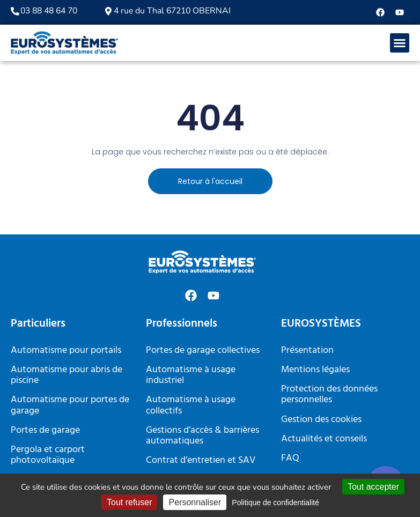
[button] (400, 43)
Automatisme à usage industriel (191, 375)
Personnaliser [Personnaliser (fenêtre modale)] (195, 502)
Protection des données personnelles (329, 394)
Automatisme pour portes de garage (70, 405)
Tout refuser (129, 502)
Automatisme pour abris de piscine (67, 375)
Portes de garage (45, 430)
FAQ (290, 458)
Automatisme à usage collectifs (191, 405)
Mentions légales (315, 370)
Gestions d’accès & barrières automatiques (202, 436)
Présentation (307, 350)
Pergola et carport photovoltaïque (48, 455)
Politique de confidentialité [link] (275, 503)
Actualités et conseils (324, 439)
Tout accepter (373, 487)
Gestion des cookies (321, 420)
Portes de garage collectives (203, 350)
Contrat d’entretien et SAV (201, 460)
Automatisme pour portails (66, 350)
